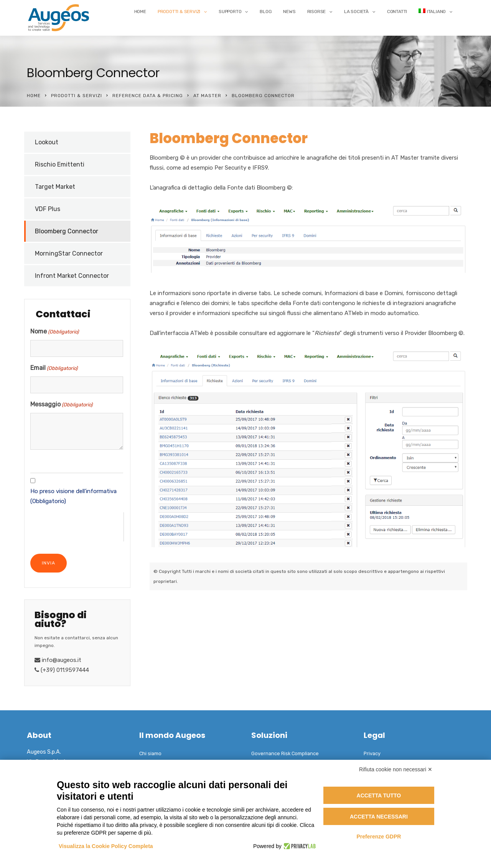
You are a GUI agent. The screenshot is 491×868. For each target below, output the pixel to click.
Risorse (317, 12)
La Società (356, 12)
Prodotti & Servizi (179, 12)
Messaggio (61, 405)
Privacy (372, 753)
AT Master (207, 96)
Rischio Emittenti (60, 164)
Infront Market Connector (72, 276)
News (289, 12)
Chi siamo (150, 753)
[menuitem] (436, 12)
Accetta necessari (379, 817)
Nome (54, 332)
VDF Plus (48, 209)
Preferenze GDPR (379, 837)
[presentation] (77, 527)
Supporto (230, 12)
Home (140, 12)
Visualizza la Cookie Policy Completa (106, 846)
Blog (266, 12)
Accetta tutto (379, 795)
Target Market (55, 187)
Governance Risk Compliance (285, 753)
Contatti (397, 12)
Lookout (47, 142)
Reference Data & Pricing (148, 96)
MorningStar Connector (69, 253)
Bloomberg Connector (67, 231)
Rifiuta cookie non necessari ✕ (396, 769)
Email (54, 368)
